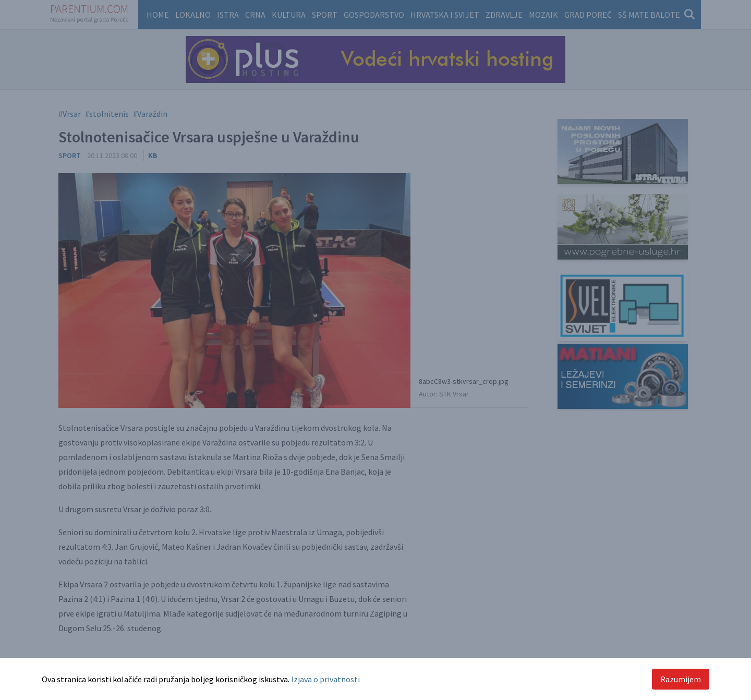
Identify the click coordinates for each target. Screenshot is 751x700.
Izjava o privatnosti (325, 679)
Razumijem (681, 679)
